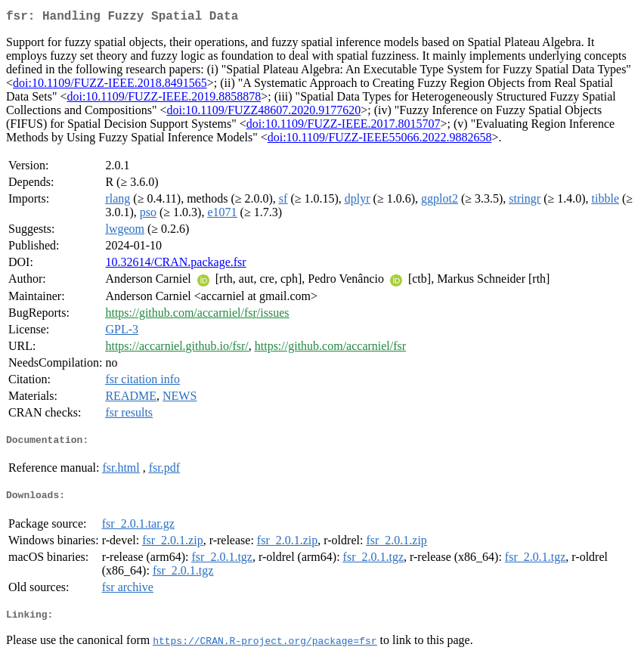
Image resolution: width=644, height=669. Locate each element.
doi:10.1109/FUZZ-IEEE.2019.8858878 (164, 99)
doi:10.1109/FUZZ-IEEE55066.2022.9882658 (380, 140)
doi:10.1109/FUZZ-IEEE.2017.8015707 (344, 127)
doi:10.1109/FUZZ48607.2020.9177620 (263, 113)
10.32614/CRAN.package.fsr (175, 265)
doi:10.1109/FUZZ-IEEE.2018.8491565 (110, 86)
